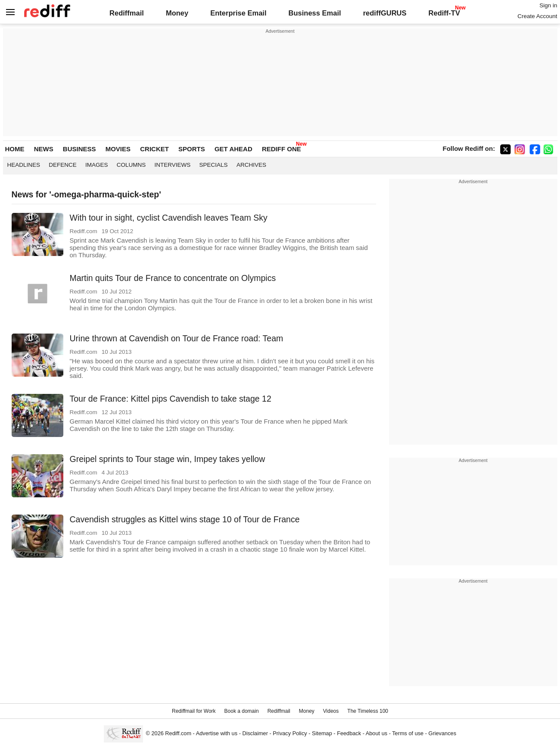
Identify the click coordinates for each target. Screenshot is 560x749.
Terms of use (408, 733)
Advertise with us (217, 733)
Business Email (315, 13)
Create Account (537, 16)
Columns (131, 165)
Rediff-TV (444, 13)
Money (177, 13)
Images (97, 165)
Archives (251, 165)
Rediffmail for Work (194, 711)
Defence (63, 165)
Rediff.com (178, 733)
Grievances (443, 733)
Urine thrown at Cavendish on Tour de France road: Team (177, 338)
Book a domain (242, 711)
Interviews (173, 165)
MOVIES (118, 149)
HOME (15, 149)
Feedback (349, 733)
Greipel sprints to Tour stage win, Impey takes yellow (168, 459)
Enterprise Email (238, 13)
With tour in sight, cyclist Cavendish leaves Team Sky (169, 218)
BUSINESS (79, 149)
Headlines (24, 165)
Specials (214, 165)
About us (376, 733)
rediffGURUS (385, 13)
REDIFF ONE (282, 149)
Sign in (548, 5)
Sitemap (322, 733)
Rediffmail (127, 13)
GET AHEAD (233, 149)
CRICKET (154, 149)
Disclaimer (255, 733)
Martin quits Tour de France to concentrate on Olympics (173, 278)
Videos (331, 711)
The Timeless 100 (368, 711)
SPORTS (192, 149)
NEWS (44, 149)
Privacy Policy (290, 733)
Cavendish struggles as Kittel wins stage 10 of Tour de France (185, 519)
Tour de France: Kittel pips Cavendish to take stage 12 (171, 399)
